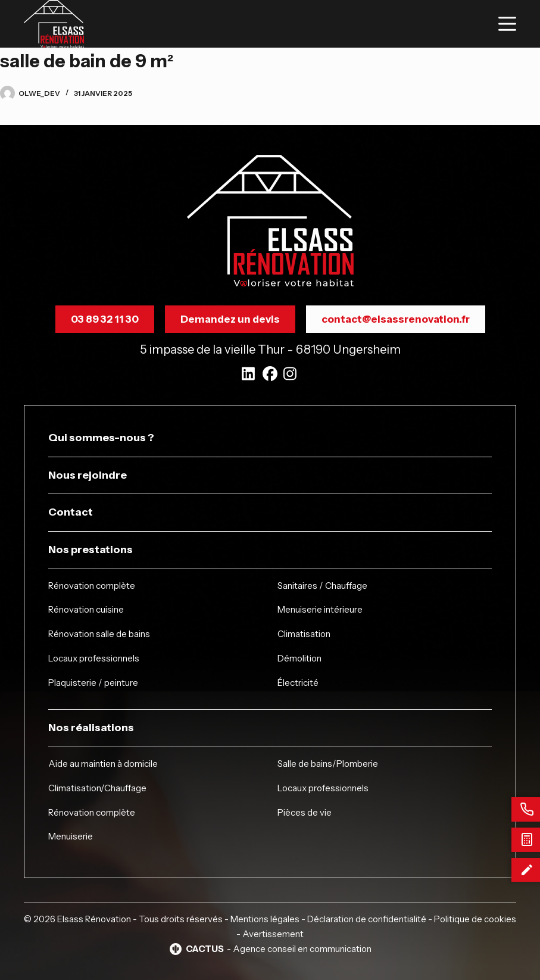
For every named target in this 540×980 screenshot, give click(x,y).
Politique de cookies (475, 919)
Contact (71, 512)
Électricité (298, 683)
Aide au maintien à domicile (103, 764)
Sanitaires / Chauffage (322, 586)
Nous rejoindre (88, 475)
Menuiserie (71, 836)
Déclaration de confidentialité (367, 919)
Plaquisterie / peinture (93, 683)
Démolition (299, 658)
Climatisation (304, 634)
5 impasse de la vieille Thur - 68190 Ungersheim (270, 349)
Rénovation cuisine (86, 609)
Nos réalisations (91, 728)
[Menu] (507, 24)
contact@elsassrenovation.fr (396, 319)
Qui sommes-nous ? (101, 438)
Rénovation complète (92, 586)
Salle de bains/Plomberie (328, 764)
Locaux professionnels (94, 658)
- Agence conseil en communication (270, 949)
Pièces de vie (305, 812)
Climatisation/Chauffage (97, 788)
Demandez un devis (230, 319)
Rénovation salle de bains (99, 634)
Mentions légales (265, 919)
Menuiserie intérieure (320, 609)
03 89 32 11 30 (105, 319)
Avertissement (273, 934)
